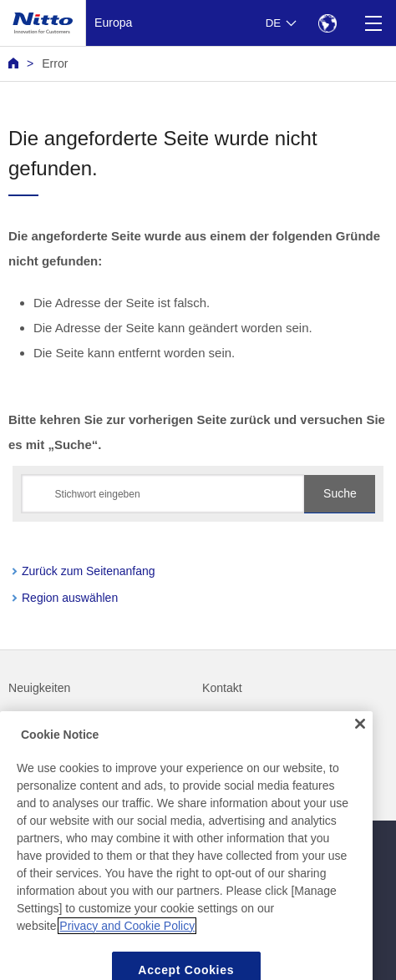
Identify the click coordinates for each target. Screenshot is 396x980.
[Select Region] (327, 23)
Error (55, 63)
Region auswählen (70, 598)
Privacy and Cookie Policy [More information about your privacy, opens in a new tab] (127, 938)
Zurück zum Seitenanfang (89, 571)
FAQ (20, 722)
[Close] (360, 737)
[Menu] (373, 23)
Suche (340, 493)
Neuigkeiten (39, 688)
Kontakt (222, 688)
